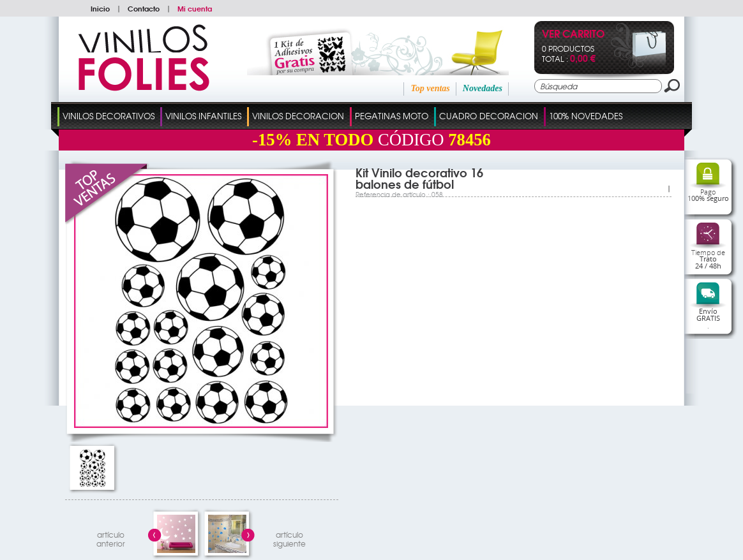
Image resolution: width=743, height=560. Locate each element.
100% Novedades (586, 116)
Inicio (100, 8)
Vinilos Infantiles (203, 116)
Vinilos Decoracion (298, 116)
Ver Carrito (573, 35)
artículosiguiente (289, 537)
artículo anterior (111, 537)
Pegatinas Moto (392, 116)
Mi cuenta (195, 8)
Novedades (483, 88)
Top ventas (430, 88)
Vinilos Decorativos (109, 116)
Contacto (144, 8)
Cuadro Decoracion (489, 116)
